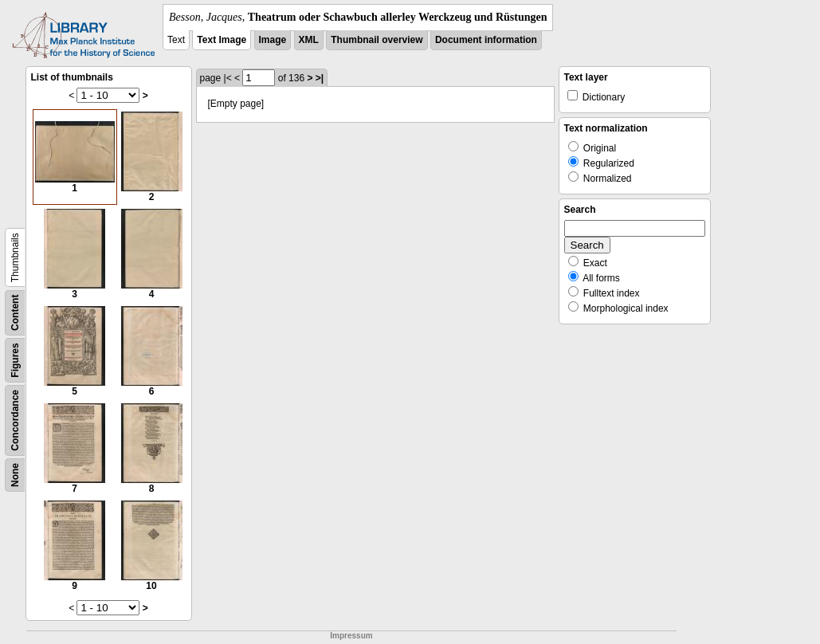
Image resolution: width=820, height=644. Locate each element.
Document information (486, 40)
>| (320, 78)
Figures (15, 360)
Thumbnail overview (377, 40)
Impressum (351, 636)
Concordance (15, 420)
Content (15, 313)
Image (273, 40)
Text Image (222, 40)
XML (309, 40)
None (15, 475)
